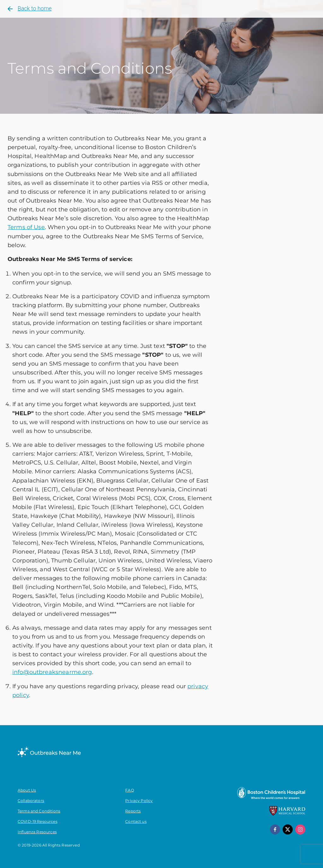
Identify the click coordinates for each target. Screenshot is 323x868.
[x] (288, 829)
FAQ (129, 790)
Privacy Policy (139, 801)
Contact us (136, 821)
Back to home (29, 9)
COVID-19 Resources (38, 821)
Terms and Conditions (39, 811)
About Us (27, 790)
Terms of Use (26, 227)
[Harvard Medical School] (287, 814)
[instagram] (300, 829)
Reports (133, 811)
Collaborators (31, 801)
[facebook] (275, 829)
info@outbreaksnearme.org (52, 672)
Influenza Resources (37, 832)
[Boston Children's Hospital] (271, 799)
